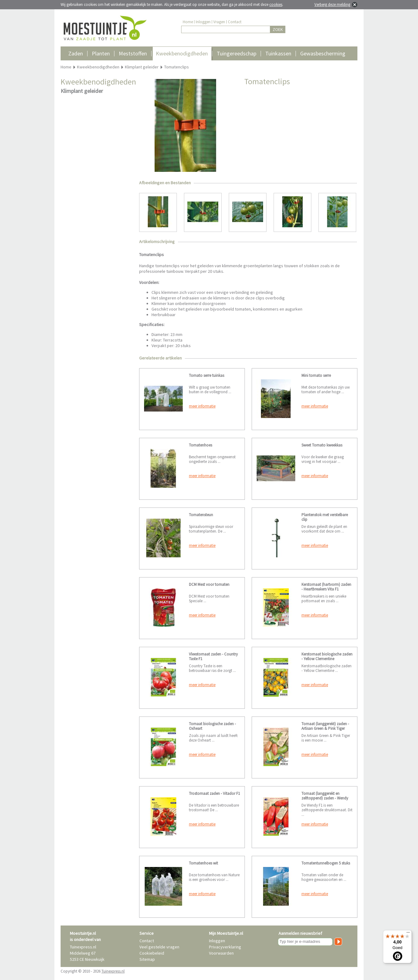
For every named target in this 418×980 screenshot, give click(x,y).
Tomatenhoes (200, 445)
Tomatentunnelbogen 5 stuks (326, 863)
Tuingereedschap (237, 53)
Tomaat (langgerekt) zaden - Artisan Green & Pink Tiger (325, 726)
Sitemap (147, 959)
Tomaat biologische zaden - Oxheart (212, 726)
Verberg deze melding (332, 4)
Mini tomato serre (316, 375)
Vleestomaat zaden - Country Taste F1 (213, 656)
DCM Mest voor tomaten (209, 584)
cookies (276, 4)
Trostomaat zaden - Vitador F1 (214, 793)
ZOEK (278, 29)
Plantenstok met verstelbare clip (325, 517)
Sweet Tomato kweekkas (322, 445)
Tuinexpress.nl (113, 971)
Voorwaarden (221, 953)
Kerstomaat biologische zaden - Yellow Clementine (327, 656)
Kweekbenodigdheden (182, 53)
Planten (101, 53)
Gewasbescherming (323, 53)
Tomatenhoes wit (203, 863)
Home (188, 22)
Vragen (219, 22)
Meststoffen (133, 53)
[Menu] (408, 934)
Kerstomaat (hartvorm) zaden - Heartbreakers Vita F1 (326, 587)
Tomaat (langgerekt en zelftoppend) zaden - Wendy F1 (325, 798)
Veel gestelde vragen (159, 947)
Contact (235, 22)
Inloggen (203, 22)
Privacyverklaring (225, 947)
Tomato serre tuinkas (207, 375)
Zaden (76, 53)
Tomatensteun (201, 515)
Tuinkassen (278, 53)
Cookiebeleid (152, 953)
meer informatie (202, 406)
